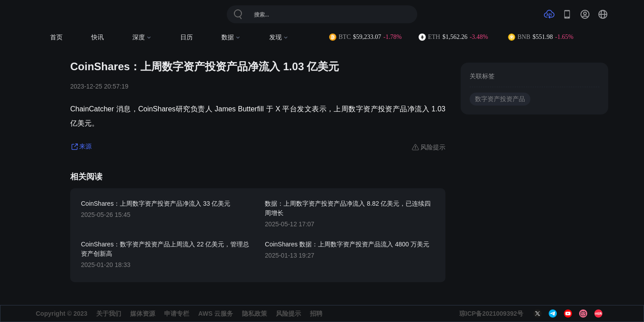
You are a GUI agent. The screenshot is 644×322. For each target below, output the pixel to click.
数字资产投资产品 (500, 99)
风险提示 (288, 314)
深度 (142, 37)
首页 (56, 37)
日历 (186, 37)
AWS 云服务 (216, 314)
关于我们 (109, 314)
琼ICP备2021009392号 (491, 314)
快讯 (97, 37)
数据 (231, 37)
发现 (279, 37)
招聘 (316, 314)
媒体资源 (143, 314)
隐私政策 (254, 314)
